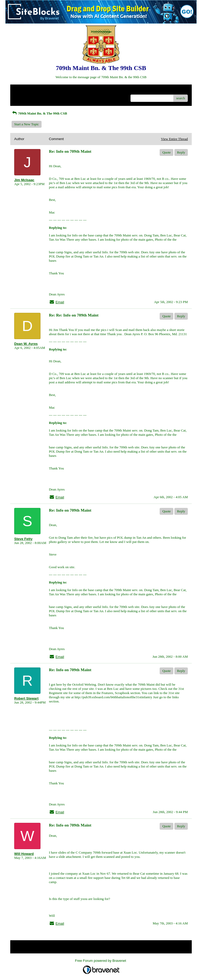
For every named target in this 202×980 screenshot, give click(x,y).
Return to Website (26, 90)
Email (60, 302)
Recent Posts (23, 96)
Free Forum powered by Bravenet (101, 961)
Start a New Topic (27, 124)
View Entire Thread (174, 139)
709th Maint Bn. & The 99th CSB (39, 113)
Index (47, 90)
